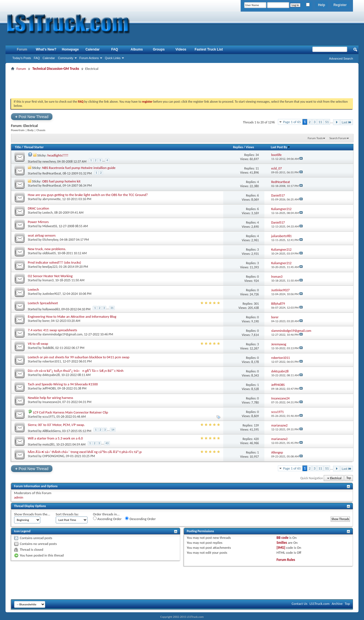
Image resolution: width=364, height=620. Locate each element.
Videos (181, 49)
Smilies (282, 543)
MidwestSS (50, 226)
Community (66, 58)
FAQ (37, 58)
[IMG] (281, 548)
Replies (238, 147)
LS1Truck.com (320, 604)
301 (256, 304)
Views (250, 147)
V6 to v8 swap (38, 344)
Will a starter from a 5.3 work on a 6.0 (55, 438)
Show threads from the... (32, 514)
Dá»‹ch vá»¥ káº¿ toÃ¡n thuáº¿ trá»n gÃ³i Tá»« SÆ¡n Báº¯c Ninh (76, 371)
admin (19, 497)
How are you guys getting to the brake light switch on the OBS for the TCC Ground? (88, 195)
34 (257, 155)
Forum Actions (89, 58)
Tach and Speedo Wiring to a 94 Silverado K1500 (63, 384)
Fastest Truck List (209, 49)
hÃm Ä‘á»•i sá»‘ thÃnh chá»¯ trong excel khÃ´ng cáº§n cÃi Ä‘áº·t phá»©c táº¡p (85, 452)
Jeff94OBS (49, 388)
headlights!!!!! (58, 155)
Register (340, 5)
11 (320, 122)
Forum (22, 49)
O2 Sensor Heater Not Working (50, 276)
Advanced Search (341, 59)
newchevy (49, 161)
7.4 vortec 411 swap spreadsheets (53, 330)
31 (112, 308)
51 (327, 122)
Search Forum (338, 138)
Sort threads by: (67, 514)
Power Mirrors (38, 222)
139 (256, 425)
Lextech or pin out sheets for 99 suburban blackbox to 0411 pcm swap (79, 357)
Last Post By (281, 147)
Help (322, 5)
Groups (159, 49)
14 (113, 430)
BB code (282, 538)
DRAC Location (38, 208)
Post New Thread (32, 117)
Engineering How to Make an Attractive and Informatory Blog (72, 316)
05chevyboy (50, 240)
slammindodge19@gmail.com (62, 334)
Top (349, 478)
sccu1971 (48, 417)
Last (347, 122)
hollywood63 (51, 309)
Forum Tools (315, 138)
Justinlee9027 (51, 294)
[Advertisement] (182, 84)
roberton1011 (52, 361)
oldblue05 (49, 253)
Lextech (47, 213)
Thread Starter (34, 147)
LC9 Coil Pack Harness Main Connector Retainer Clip (71, 412)
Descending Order (140, 519)
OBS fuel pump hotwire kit (61, 181)
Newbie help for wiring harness (51, 398)
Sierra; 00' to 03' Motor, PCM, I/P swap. (56, 425)
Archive (337, 604)
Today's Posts (22, 58)
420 (256, 439)
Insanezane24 (51, 402)
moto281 (48, 444)
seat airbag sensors (42, 235)
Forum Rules (286, 560)
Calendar (49, 58)
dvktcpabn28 (51, 375)
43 (107, 443)
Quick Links (113, 58)
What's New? (46, 49)
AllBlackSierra (51, 431)
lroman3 (48, 280)
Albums (137, 49)
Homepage (70, 49)
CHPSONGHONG (53, 456)
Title (18, 147)
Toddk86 (48, 348)
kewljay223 (50, 267)
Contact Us (300, 604)
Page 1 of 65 (292, 122)
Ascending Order (107, 519)
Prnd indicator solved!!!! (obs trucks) (55, 262)
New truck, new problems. (47, 249)
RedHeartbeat (52, 173)
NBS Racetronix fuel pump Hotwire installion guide (79, 168)
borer (46, 321)
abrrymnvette (51, 199)
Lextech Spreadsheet (43, 303)
